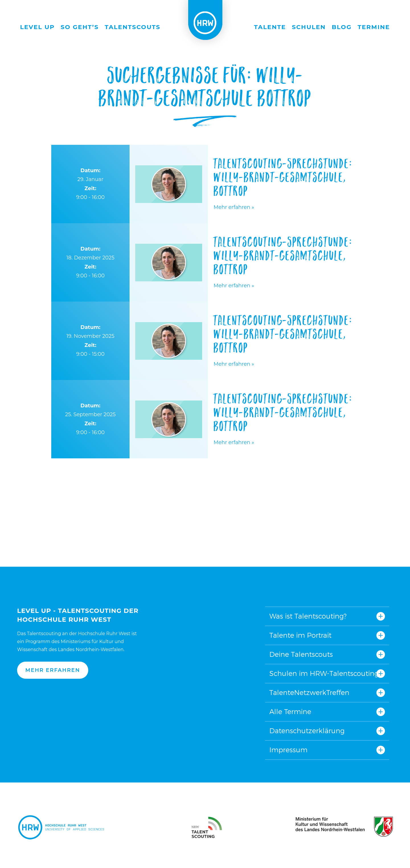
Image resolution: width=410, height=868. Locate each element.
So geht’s (80, 27)
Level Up (38, 27)
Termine (374, 27)
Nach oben (203, 575)
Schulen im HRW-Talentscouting (324, 673)
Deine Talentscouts (301, 654)
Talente (270, 27)
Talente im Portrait (300, 635)
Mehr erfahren (53, 670)
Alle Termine (290, 712)
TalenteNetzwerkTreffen (309, 693)
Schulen (309, 27)
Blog (342, 27)
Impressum (288, 750)
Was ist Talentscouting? (308, 616)
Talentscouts (133, 27)
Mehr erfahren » (234, 207)
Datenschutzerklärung (307, 731)
